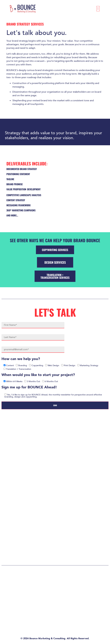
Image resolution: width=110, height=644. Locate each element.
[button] (98, 7)
